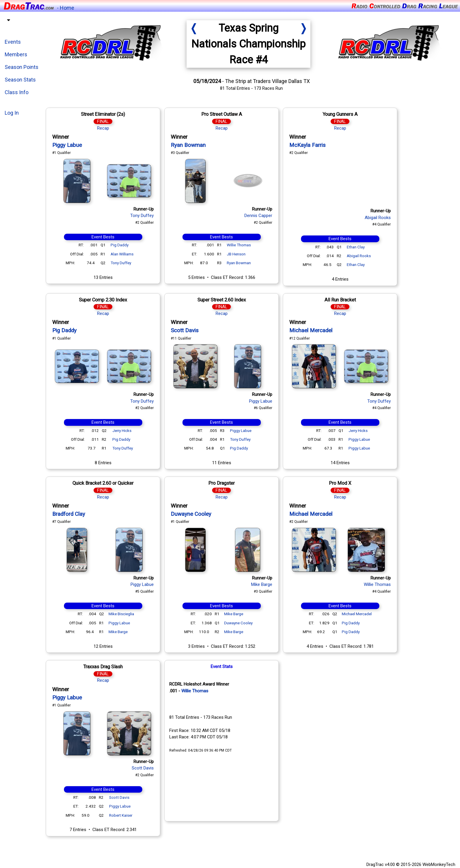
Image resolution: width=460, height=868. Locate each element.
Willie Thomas (240, 245)
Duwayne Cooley (192, 514)
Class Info (17, 92)
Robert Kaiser (122, 815)
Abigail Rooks (379, 218)
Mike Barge (119, 632)
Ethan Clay (357, 247)
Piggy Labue (68, 145)
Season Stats (20, 80)
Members (16, 54)
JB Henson (237, 254)
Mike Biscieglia (122, 614)
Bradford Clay (70, 514)
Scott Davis (186, 330)
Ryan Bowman (189, 145)
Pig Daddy (121, 245)
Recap (104, 128)
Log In (12, 113)
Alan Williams (123, 254)
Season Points (22, 67)
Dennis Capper (259, 216)
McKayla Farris (309, 145)
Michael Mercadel (312, 330)
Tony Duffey (143, 216)
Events (13, 42)
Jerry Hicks (123, 430)
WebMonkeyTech (439, 864)
